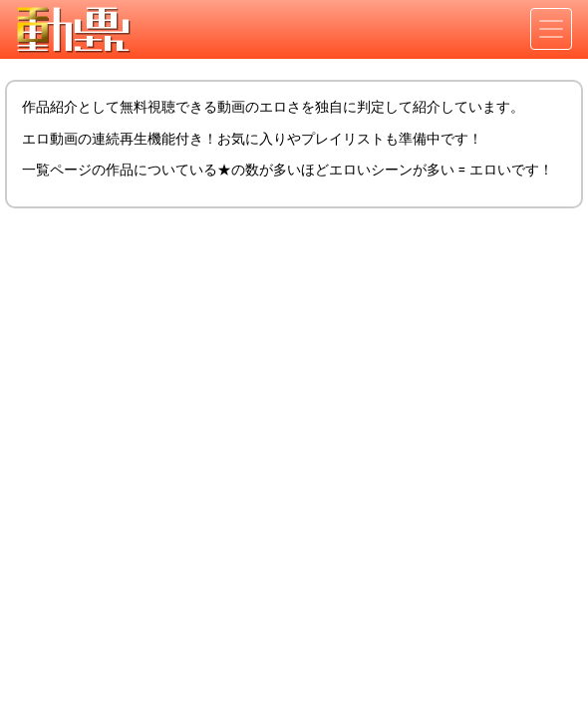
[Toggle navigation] (551, 29)
